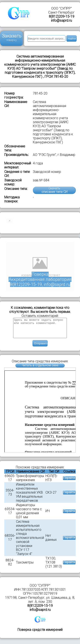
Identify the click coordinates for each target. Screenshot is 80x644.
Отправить (41, 347)
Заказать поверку (12, 37)
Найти (72, 39)
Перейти (69, 482)
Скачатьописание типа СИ (54, 190)
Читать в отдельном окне (40, 369)
